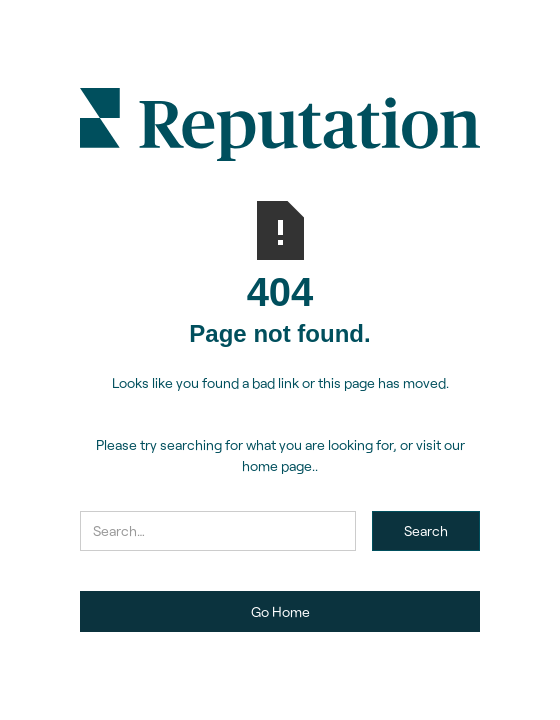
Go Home (280, 611)
